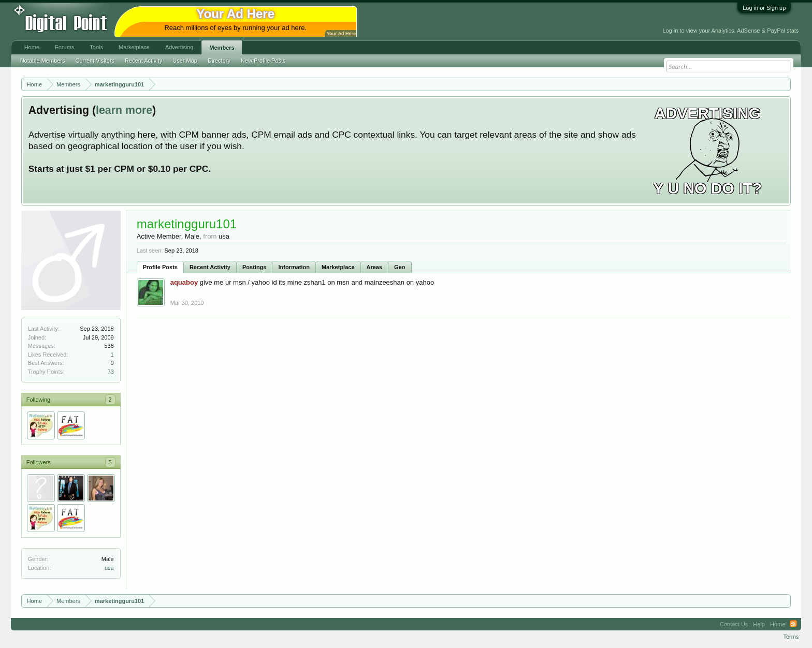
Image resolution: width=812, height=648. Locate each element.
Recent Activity (210, 267)
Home (32, 47)
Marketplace (338, 267)
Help (759, 624)
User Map (185, 61)
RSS (793, 624)
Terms (791, 637)
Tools (96, 47)
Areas (375, 267)
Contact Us (734, 624)
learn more (124, 110)
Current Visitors (95, 61)
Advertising (179, 47)
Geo (400, 267)
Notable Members (43, 61)
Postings (254, 267)
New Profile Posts (263, 61)
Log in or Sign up (764, 8)
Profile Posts (160, 267)
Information (294, 267)
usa (109, 568)
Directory (219, 61)
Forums (64, 47)
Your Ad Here (341, 34)
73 (110, 372)
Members (222, 48)
